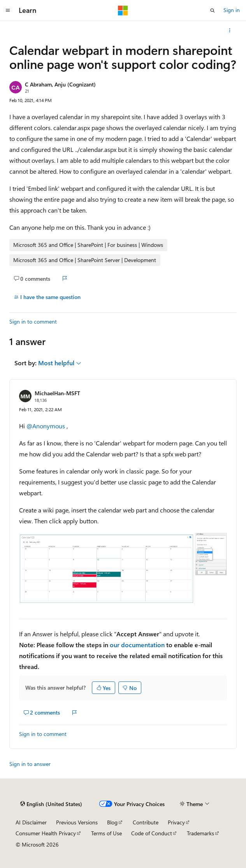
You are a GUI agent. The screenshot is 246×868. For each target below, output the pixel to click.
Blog (112, 822)
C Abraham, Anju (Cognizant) (60, 84)
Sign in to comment (33, 321)
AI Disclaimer (31, 822)
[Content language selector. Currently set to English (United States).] (51, 804)
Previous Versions (77, 822)
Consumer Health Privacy (46, 833)
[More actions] (230, 30)
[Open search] (213, 11)
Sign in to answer (30, 764)
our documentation (137, 645)
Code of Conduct (152, 833)
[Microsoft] (123, 11)
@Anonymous (47, 426)
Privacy (176, 822)
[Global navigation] (8, 11)
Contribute (146, 822)
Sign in (232, 10)
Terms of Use (106, 833)
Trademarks (200, 833)
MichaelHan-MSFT (57, 393)
